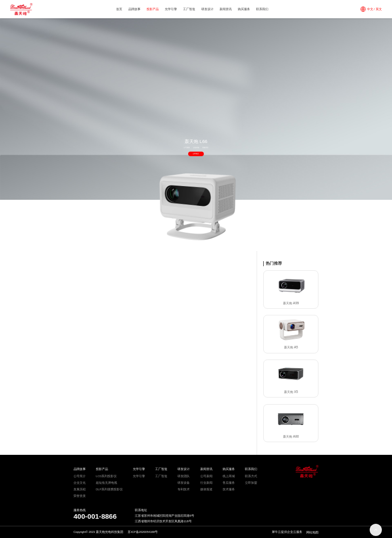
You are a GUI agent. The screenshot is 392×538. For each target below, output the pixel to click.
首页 (119, 9)
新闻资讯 (226, 9)
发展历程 (80, 489)
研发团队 (184, 476)
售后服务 (229, 483)
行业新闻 (206, 483)
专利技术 (184, 489)
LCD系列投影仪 (106, 476)
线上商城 (229, 476)
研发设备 (184, 483)
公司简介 (80, 476)
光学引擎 (171, 9)
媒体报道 (206, 489)
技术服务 (229, 489)
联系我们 (262, 9)
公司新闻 (206, 476)
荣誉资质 (80, 496)
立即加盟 (251, 483)
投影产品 (153, 9)
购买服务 (244, 9)
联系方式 (251, 476)
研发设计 (207, 9)
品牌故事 (134, 9)
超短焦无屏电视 (106, 483)
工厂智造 (189, 9)
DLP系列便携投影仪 (109, 489)
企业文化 (80, 483)
